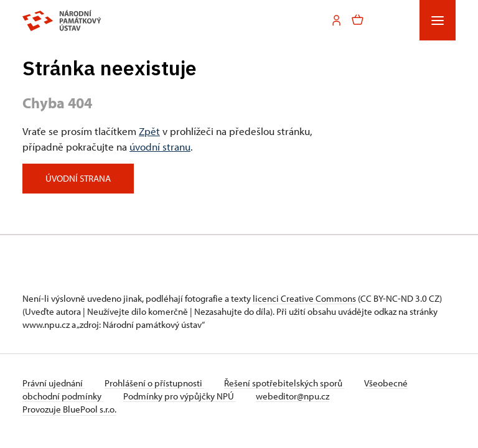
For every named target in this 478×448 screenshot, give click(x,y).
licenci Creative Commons (304, 298)
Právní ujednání (54, 383)
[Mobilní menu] (438, 20)
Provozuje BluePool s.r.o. (69, 409)
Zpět (149, 131)
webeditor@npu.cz (293, 396)
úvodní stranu (160, 146)
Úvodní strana (78, 178)
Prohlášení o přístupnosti (154, 383)
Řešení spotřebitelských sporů (284, 383)
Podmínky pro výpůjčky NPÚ (180, 396)
